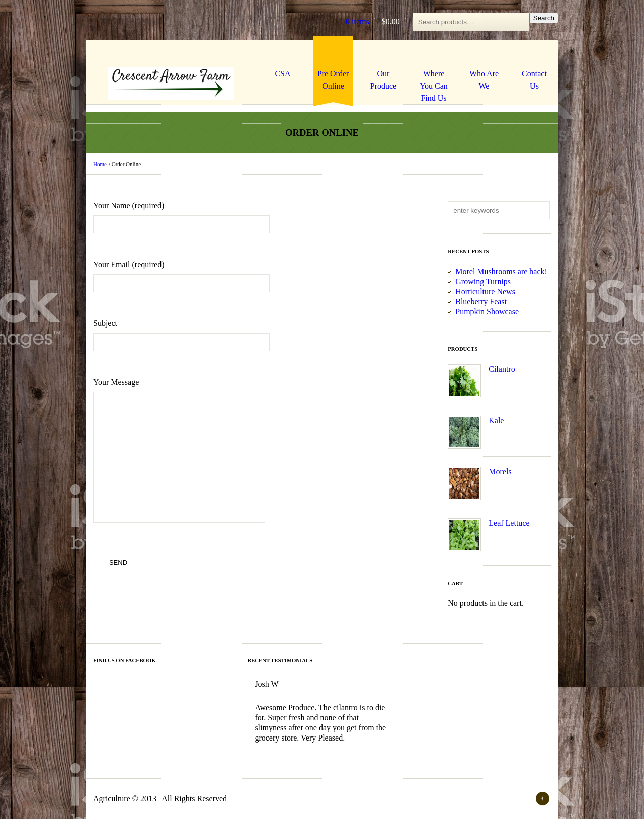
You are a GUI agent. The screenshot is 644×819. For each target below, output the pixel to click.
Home (100, 164)
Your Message (189, 451)
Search (544, 18)
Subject (181, 335)
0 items (357, 22)
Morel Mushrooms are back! (501, 271)
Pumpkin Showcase (487, 312)
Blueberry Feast (481, 302)
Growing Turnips (483, 281)
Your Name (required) (181, 217)
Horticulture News (485, 292)
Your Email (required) (181, 276)
